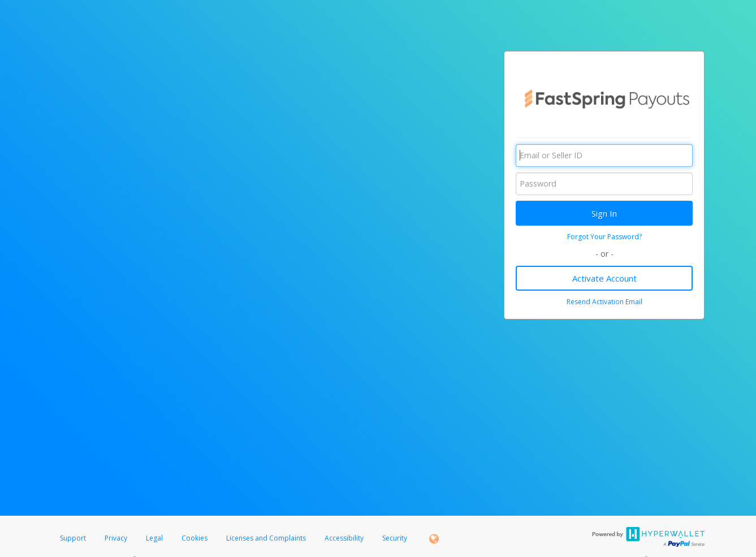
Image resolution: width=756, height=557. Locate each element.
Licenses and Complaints (267, 538)
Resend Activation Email (604, 302)
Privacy (116, 538)
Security (395, 538)
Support (73, 538)
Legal (154, 538)
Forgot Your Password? (604, 237)
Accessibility (344, 538)
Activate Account (604, 278)
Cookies (195, 538)
